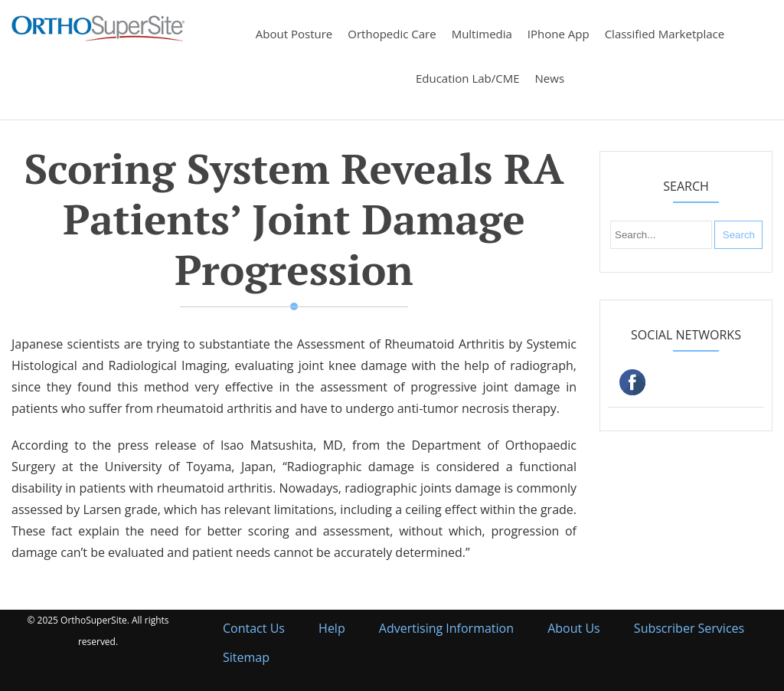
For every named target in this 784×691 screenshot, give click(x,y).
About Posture (294, 34)
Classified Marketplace (665, 34)
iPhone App (559, 34)
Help (332, 628)
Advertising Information (446, 628)
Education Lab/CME (468, 78)
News (550, 78)
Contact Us (254, 628)
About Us (574, 628)
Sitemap (246, 657)
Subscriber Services (689, 628)
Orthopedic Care (392, 34)
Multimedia (482, 34)
